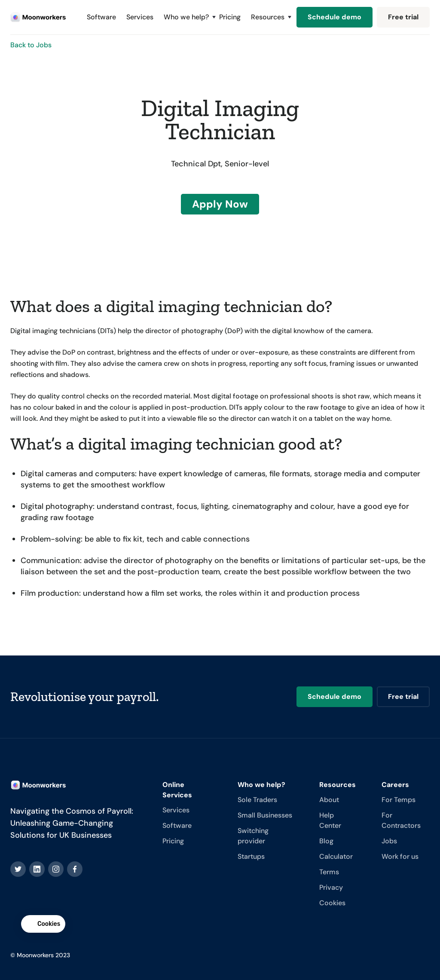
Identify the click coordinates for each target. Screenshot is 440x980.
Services (140, 17)
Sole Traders (257, 800)
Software (101, 17)
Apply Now (220, 204)
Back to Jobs (31, 45)
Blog (326, 841)
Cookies (332, 903)
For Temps (399, 800)
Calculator (336, 856)
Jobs (389, 841)
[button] (186, 17)
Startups (251, 856)
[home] (38, 17)
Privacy (331, 887)
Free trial (403, 17)
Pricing (230, 17)
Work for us (400, 856)
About (329, 800)
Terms (329, 872)
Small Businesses (265, 815)
